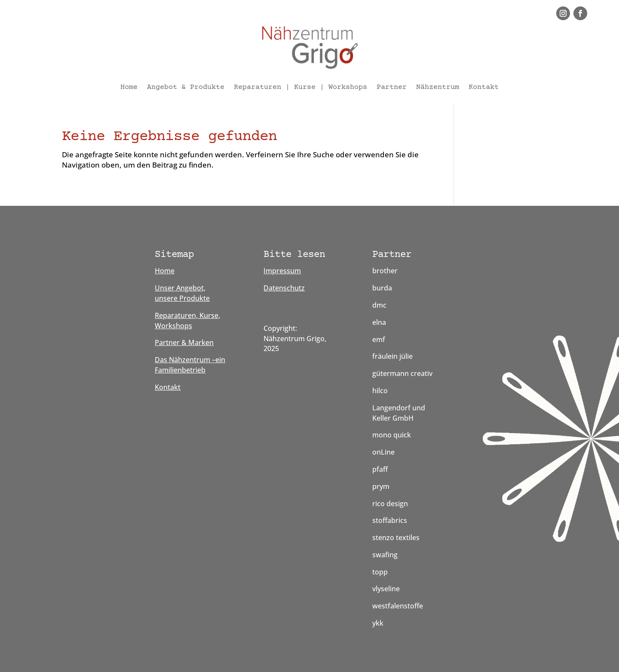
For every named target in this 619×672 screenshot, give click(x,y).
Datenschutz (284, 288)
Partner (392, 87)
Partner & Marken (184, 342)
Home (129, 87)
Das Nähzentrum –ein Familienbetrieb (190, 365)
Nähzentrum (438, 87)
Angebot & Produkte (186, 87)
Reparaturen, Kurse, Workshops (187, 321)
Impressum (282, 271)
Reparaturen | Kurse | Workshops (300, 87)
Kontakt (484, 87)
